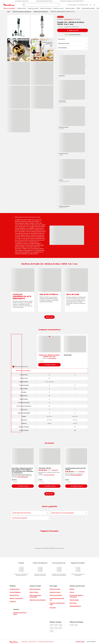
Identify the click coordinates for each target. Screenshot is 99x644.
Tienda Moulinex (68, 19)
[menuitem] (9, 8)
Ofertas (72, 592)
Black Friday (73, 603)
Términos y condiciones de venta (57, 604)
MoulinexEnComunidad (88, 8)
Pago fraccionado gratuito (75, 35)
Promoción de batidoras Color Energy (76, 596)
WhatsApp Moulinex (75, 606)
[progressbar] (19, 73)
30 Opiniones (82, 472)
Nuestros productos (33, 8)
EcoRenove (13, 601)
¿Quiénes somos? (15, 589)
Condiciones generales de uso (57, 599)
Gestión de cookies (55, 592)
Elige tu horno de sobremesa (38, 600)
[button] (72, 5)
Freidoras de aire (21, 8)
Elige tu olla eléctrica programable (36, 596)
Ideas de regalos (74, 600)
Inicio (9, 12)
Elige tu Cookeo (34, 592)
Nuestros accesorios (46, 8)
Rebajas (72, 589)
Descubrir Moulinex (15, 592)
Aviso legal (53, 608)
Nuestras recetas (70, 8)
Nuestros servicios (59, 8)
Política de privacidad (56, 595)
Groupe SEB (24, 642)
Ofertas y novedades (9, 8)
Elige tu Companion (35, 589)
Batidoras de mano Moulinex (41, 12)
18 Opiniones (55, 470)
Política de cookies (55, 589)
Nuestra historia (14, 595)
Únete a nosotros (33, 642)
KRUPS (79, 8)
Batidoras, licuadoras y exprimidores (22, 12)
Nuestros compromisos (16, 598)
